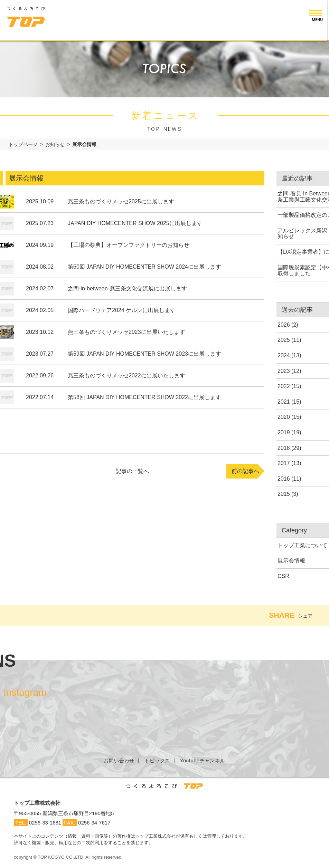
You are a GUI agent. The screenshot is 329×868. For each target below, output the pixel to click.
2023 (284, 371)
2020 (284, 417)
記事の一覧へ (132, 471)
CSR (283, 576)
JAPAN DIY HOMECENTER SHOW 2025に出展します (135, 223)
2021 (284, 402)
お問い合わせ (119, 761)
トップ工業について (302, 545)
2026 (284, 325)
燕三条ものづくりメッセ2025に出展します (121, 201)
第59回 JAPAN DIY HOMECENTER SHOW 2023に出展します (144, 354)
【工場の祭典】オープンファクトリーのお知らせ (129, 245)
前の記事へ (245, 471)
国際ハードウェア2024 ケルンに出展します (122, 310)
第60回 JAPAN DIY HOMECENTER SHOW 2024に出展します (144, 267)
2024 (284, 355)
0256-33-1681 (45, 823)
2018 (284, 448)
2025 (284, 340)
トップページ (23, 144)
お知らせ (55, 144)
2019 (284, 432)
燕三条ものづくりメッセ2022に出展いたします (126, 375)
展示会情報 (291, 561)
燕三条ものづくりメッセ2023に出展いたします (126, 332)
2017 (284, 463)
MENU (319, 19)
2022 (284, 386)
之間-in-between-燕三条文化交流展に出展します (127, 288)
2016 (284, 479)
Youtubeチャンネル (203, 761)
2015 (284, 494)
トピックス (157, 761)
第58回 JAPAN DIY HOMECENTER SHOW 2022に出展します (144, 397)
